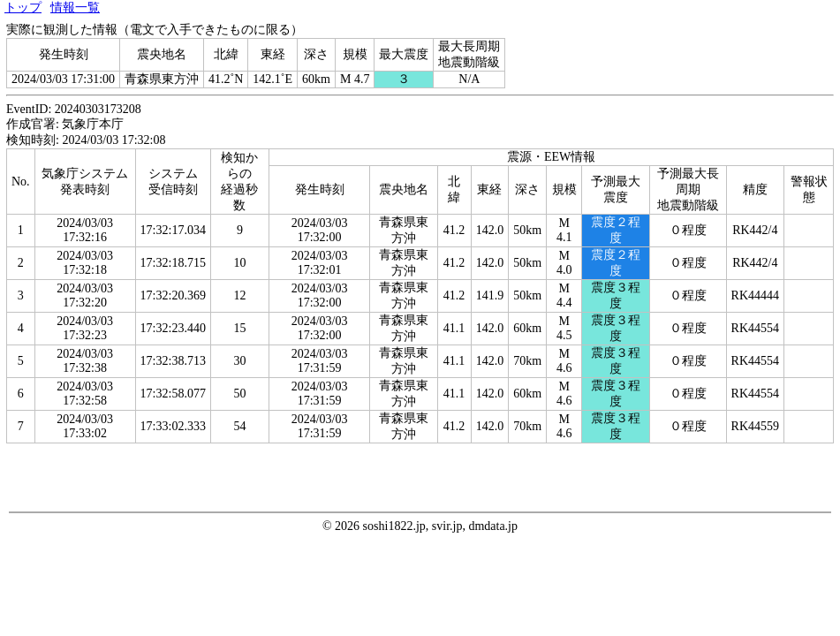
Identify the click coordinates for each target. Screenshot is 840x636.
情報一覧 (75, 8)
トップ (23, 8)
